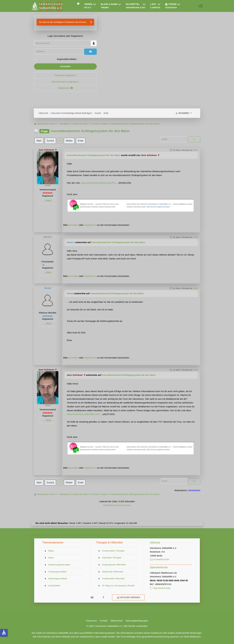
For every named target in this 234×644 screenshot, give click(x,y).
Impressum (91, 621)
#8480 (196, 237)
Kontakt (104, 621)
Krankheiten (54, 586)
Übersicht (43, 113)
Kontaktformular (160, 559)
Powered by (109, 505)
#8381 (196, 150)
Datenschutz (117, 621)
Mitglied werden (130, 597)
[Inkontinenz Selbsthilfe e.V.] (47, 6)
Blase (51, 551)
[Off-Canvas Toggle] (200, 6)
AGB (106, 113)
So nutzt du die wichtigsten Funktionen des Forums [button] (63, 22)
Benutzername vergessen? (65, 82)
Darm (51, 558)
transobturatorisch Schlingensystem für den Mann (94, 155)
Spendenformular (160, 588)
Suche (98, 113)
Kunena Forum (123, 505)
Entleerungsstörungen (59, 565)
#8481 (196, 288)
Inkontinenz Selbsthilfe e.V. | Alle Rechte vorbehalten (122, 626)
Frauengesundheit (57, 572)
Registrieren (65, 88)
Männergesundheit (58, 578)
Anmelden (65, 66)
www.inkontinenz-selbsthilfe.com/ (83, 414)
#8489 (196, 370)
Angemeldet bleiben (67, 59)
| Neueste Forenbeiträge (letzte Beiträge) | (71, 113)
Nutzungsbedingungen (137, 621)
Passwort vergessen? (65, 75)
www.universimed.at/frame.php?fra (98, 183)
